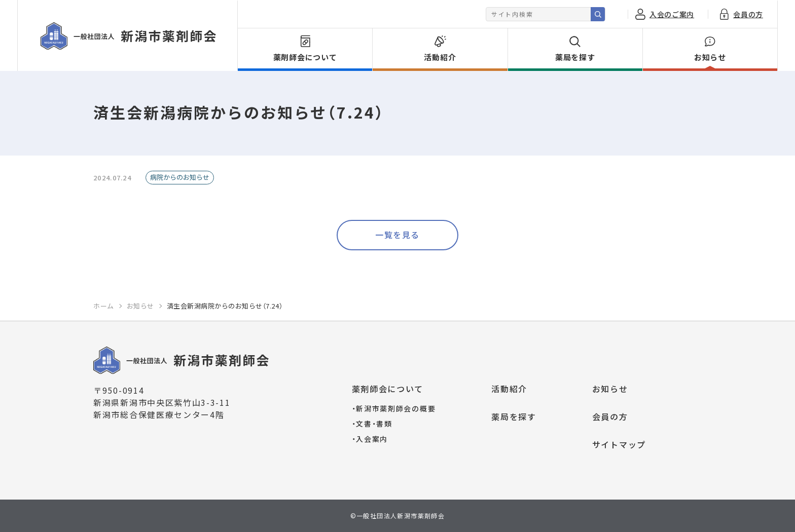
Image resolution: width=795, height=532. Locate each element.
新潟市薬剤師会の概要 (394, 408)
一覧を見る (397, 235)
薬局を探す (514, 416)
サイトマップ (619, 444)
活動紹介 (509, 389)
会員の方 (610, 416)
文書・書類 (372, 424)
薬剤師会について (388, 389)
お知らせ (610, 389)
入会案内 (370, 439)
